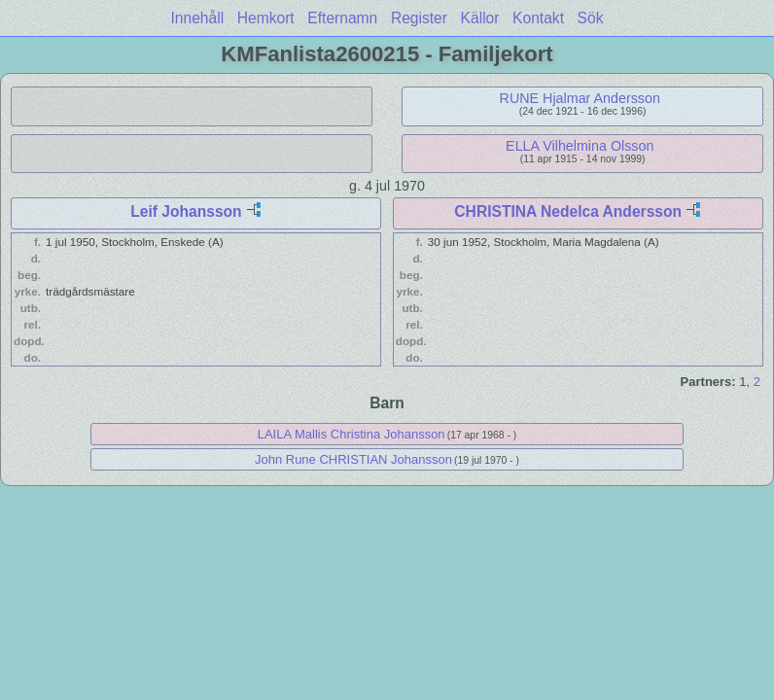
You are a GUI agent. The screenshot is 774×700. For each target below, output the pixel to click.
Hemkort (266, 18)
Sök (591, 18)
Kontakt (538, 18)
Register (419, 18)
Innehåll (198, 18)
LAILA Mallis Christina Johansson (352, 434)
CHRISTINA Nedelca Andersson (568, 211)
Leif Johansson (186, 211)
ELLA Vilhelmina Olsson (580, 146)
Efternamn (342, 18)
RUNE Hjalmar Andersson (580, 98)
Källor (480, 18)
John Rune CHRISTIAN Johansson (353, 459)
